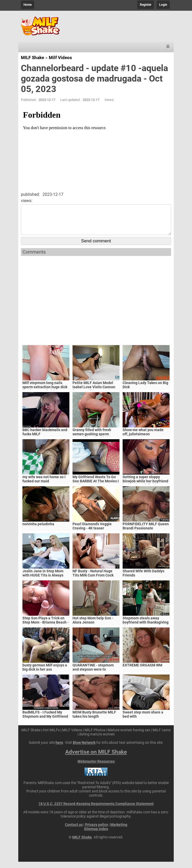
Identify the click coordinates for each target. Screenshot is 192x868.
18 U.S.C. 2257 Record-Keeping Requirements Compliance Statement (96, 810)
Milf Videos (60, 58)
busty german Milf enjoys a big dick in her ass (45, 673)
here (59, 749)
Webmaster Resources (96, 768)
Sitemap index (96, 835)
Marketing (119, 831)
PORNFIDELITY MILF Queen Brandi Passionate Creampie (146, 534)
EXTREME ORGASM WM (142, 671)
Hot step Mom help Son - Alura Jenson (93, 626)
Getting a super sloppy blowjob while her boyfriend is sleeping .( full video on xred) (145, 489)
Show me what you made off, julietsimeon (143, 438)
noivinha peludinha (38, 530)
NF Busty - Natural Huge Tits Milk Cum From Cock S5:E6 (93, 581)
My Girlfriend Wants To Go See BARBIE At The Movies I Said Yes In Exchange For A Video (96, 489)
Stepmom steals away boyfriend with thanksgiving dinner (146, 629)
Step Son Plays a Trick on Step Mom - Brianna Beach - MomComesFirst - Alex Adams (46, 631)
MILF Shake (32, 58)
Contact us (74, 831)
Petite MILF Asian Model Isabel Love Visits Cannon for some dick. (94, 393)
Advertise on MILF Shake (96, 758)
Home (28, 5)
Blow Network (84, 749)
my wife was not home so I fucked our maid (44, 485)
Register (146, 5)
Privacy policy (97, 831)
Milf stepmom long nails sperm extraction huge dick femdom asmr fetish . (45, 393)
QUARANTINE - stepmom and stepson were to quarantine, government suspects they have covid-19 (96, 678)
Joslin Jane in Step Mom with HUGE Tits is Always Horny (43, 581)
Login (163, 5)
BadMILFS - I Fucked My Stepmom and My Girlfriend (45, 721)
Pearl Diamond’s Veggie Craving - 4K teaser (92, 532)
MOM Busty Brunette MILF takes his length (94, 721)
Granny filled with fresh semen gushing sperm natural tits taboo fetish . (93, 440)
